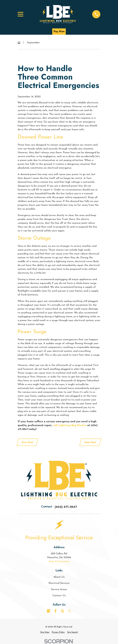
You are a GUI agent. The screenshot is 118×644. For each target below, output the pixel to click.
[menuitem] (45, 632)
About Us (59, 577)
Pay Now (59, 32)
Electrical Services (59, 583)
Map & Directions (59, 561)
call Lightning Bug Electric (70, 425)
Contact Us (59, 596)
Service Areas (59, 589)
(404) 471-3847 (66, 507)
